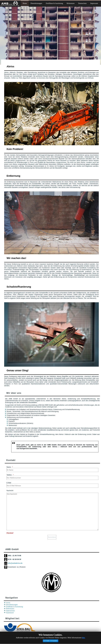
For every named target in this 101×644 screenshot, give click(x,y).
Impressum (10, 613)
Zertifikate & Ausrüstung (14, 607)
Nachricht (10, 491)
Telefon (9, 475)
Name (9, 467)
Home (8, 603)
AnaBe (54, 638)
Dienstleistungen (12, 605)
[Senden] (52, 537)
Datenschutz (10, 611)
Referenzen (10, 609)
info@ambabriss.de (15, 563)
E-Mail (9, 483)
